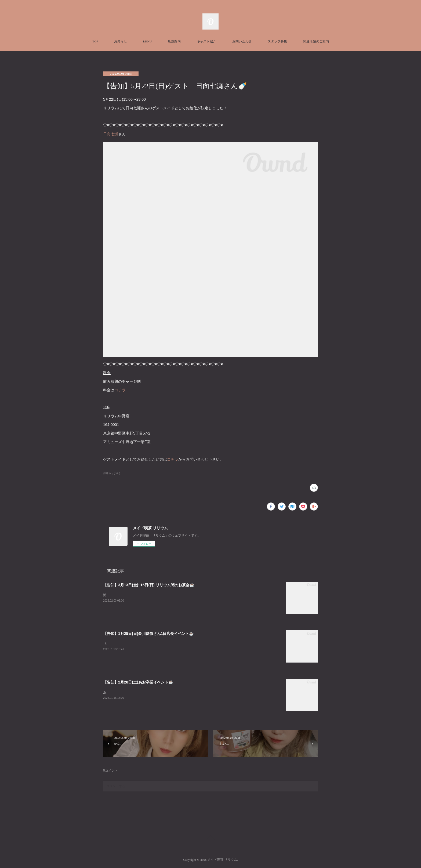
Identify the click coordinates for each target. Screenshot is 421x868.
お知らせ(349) (112, 473)
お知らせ (121, 41)
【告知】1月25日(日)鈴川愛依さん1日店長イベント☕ (148, 634)
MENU (147, 41)
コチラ (120, 390)
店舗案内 (174, 41)
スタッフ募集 (277, 41)
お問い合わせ (242, 41)
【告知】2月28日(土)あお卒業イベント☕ (138, 682)
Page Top (210, 838)
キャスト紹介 (206, 41)
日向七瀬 (111, 134)
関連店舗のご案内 (316, 41)
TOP (95, 41)
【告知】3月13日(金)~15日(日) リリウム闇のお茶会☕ (149, 585)
